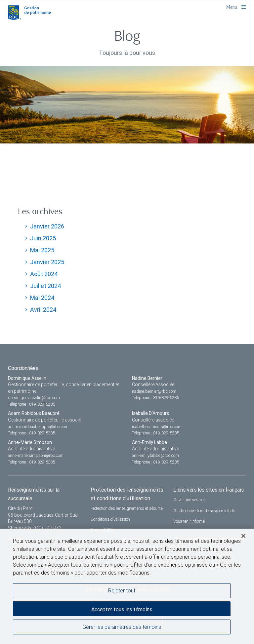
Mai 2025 (42, 250)
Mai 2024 (42, 298)
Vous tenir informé (189, 521)
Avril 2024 (43, 310)
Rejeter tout (122, 590)
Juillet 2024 (46, 286)
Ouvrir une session (190, 500)
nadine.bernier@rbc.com (154, 391)
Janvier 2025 (47, 262)
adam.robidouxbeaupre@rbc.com (38, 427)
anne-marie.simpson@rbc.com (36, 455)
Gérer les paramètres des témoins (122, 627)
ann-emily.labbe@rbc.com (155, 455)
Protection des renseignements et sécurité (127, 508)
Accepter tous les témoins (122, 609)
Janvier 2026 (47, 226)
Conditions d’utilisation (110, 519)
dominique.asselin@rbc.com (34, 398)
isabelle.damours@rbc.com (157, 427)
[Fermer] (243, 536)
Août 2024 (44, 274)
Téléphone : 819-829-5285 (31, 404)
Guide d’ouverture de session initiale (204, 511)
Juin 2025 (43, 238)
